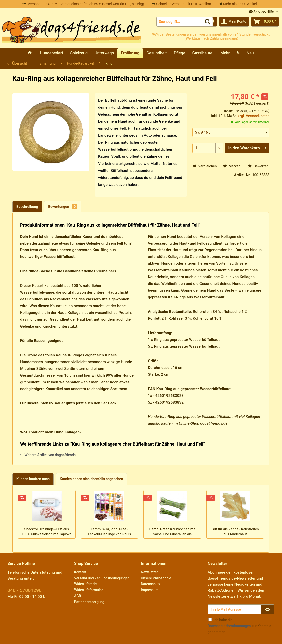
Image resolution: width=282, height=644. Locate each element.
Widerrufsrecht (86, 584)
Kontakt (80, 572)
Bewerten (258, 166)
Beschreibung (27, 207)
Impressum (150, 590)
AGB (78, 596)
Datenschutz (151, 584)
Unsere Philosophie (156, 578)
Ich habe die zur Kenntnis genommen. (239, 626)
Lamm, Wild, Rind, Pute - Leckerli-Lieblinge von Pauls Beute (109, 532)
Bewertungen (63, 207)
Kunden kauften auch (33, 479)
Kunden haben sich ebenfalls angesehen (92, 479)
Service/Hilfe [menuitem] (262, 12)
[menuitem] (185, 22)
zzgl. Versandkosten (254, 116)
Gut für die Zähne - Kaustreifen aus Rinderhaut (235, 532)
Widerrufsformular (89, 590)
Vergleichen (205, 166)
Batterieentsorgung (89, 602)
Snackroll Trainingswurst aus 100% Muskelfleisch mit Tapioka (47, 532)
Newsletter (149, 572)
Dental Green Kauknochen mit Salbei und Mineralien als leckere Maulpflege (172, 532)
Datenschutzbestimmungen (229, 626)
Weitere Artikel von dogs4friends (48, 455)
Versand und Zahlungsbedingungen (102, 578)
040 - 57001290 (25, 590)
